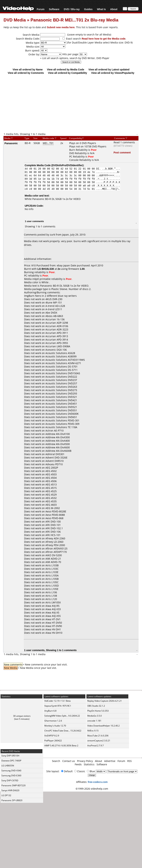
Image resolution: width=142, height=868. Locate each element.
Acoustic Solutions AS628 (60, 353)
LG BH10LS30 (46, 269)
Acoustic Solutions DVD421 (61, 400)
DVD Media (15, 20)
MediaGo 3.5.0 (95, 716)
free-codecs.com (98, 782)
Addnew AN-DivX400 (58, 441)
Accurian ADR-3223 (57, 329)
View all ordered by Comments (26, 73)
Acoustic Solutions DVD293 (61, 393)
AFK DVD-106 (53, 532)
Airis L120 (51, 599)
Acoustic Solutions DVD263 (61, 387)
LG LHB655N (8, 766)
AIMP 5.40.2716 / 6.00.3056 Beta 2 (61, 746)
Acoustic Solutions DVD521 (61, 407)
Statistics (89, 764)
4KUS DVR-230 (54, 299)
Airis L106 (51, 592)
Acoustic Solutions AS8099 (61, 356)
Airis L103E (52, 572)
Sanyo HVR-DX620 (10, 790)
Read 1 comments (124, 142)
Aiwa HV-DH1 (53, 629)
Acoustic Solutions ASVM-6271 (63, 363)
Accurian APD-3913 (57, 336)
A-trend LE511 (54, 309)
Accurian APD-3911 (57, 333)
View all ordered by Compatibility (67, 73)
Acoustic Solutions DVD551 (61, 410)
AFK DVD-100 (53, 522)
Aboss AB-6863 (54, 316)
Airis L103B (52, 565)
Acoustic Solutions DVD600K (62, 414)
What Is (101, 9)
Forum (41, 9)
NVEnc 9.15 (93, 731)
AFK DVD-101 (53, 525)
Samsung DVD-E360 (11, 776)
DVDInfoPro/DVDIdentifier (67, 165)
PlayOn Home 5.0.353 (98, 711)
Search (56, 761)
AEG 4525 (51, 491)
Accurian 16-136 (55, 319)
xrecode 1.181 (94, 721)
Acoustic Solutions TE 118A (61, 427)
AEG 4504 (51, 478)
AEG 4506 (51, 481)
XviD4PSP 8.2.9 (52, 736)
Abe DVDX (51, 313)
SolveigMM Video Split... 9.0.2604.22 (62, 716)
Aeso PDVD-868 (54, 518)
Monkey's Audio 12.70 (55, 726)
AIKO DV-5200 (54, 555)
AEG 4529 (51, 495)
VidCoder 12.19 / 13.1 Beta (58, 701)
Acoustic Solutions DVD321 (61, 397)
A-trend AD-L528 (55, 306)
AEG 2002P (52, 468)
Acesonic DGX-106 (56, 350)
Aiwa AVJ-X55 (53, 616)
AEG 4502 (51, 471)
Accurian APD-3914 (57, 340)
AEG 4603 (51, 505)
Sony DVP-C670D (10, 780)
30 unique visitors (22, 716)
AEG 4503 (51, 474)
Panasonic (11, 143)
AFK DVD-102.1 (54, 528)
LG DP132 (6, 795)
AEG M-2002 (53, 508)
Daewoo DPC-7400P (11, 761)
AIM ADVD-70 (53, 562)
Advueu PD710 (54, 464)
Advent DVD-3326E (56, 458)
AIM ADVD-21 (53, 559)
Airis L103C (52, 569)
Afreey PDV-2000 (55, 545)
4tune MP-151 (54, 302)
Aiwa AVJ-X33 (53, 609)
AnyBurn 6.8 (50, 711)
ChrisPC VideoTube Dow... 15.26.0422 (63, 731)
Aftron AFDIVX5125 (56, 548)
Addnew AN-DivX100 (58, 434)
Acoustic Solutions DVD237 (61, 380)
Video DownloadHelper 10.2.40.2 (103, 726)
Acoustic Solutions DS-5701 (62, 367)
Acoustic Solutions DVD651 (61, 417)
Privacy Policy (85, 761)
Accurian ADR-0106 (57, 326)
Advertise (110, 761)
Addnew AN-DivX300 (58, 437)
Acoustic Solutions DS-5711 (62, 370)
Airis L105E (52, 589)
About (114, 9)
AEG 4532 (51, 498)
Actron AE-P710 (54, 431)
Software (54, 9)
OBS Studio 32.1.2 (96, 706)
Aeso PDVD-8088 (55, 515)
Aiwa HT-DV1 (53, 619)
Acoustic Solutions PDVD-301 (62, 420)
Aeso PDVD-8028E (56, 511)
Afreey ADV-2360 (55, 538)
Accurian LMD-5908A (58, 346)
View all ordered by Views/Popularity (113, 73)
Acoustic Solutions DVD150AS (63, 373)
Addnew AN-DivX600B (58, 451)
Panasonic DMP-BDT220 (13, 785)
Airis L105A (52, 575)
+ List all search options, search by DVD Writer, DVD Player (75, 58)
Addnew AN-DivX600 (58, 447)
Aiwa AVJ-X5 (52, 613)
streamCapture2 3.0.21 (99, 741)
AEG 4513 (51, 484)
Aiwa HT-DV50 (54, 623)
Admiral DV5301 (55, 454)
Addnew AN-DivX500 (58, 444)
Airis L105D (52, 586)
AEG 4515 (51, 488)
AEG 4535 (51, 501)
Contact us (69, 761)
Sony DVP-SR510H (10, 756)
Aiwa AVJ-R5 (52, 606)
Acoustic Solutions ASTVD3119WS (65, 360)
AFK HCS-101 (53, 535)
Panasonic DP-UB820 (12, 800)
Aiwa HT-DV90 (54, 626)
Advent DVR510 (54, 461)
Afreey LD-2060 (54, 542)
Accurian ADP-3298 (57, 323)
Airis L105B (52, 579)
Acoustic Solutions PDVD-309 (62, 424)
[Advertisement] (71, 103)
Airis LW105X (53, 602)
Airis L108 (51, 596)
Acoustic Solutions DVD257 (61, 383)
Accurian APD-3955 (57, 343)
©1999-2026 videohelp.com (92, 789)
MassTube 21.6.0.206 (98, 736)
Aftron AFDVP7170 (56, 552)
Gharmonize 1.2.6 (53, 721)
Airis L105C (52, 582)
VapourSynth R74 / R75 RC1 (58, 706)
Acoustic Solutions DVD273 (61, 390)
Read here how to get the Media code (104, 39)
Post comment (122, 152)
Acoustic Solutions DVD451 (61, 404)
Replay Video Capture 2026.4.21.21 (105, 701)
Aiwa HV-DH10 (54, 633)
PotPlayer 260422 (53, 741)
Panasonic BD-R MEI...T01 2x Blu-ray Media (74, 20)
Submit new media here (61, 27)
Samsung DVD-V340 (11, 771)
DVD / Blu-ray (72, 9)
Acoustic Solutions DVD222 (61, 377)
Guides (88, 9)
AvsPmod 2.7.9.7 (95, 746)
